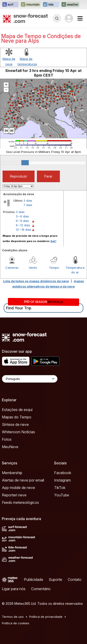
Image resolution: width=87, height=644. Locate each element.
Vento (33, 268)
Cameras (12, 268)
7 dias (28, 205)
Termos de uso (13, 617)
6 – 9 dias (22, 221)
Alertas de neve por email (23, 480)
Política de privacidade (46, 617)
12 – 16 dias (24, 230)
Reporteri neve (14, 495)
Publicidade (34, 579)
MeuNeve (10, 447)
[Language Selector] (30, 379)
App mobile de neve (18, 488)
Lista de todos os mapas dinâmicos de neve (36, 281)
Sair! (53, 241)
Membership (12, 473)
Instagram (62, 480)
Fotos (7, 439)
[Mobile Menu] (80, 18)
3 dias (28, 201)
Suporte (55, 579)
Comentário (41, 589)
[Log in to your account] (69, 18)
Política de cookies (16, 623)
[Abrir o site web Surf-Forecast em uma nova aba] (10, 5)
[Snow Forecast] (25, 18)
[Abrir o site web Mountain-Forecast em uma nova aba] (31, 5)
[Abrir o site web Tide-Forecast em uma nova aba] (51, 5)
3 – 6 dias (22, 216)
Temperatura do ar (75, 270)
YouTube (62, 495)
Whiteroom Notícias (18, 432)
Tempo (54, 268)
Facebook (63, 473)
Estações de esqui (17, 410)
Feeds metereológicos (20, 502)
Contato (75, 579)
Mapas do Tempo (17, 417)
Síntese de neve (15, 424)
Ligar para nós (14, 589)
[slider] (25, 163)
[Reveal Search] (57, 18)
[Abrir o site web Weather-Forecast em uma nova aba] (70, 5)
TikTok (60, 488)
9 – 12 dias (23, 225)
